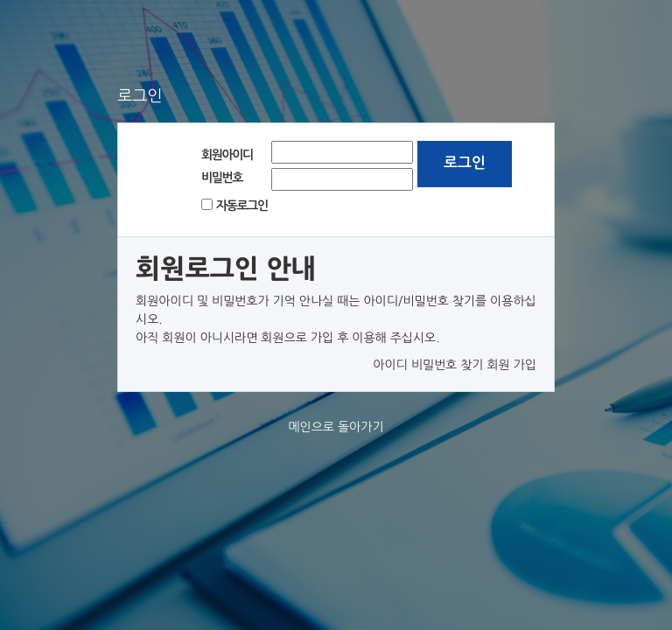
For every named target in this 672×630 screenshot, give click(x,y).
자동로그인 (242, 206)
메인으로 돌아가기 (336, 427)
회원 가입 (511, 365)
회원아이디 (227, 155)
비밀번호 (222, 178)
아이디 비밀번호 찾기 (428, 365)
